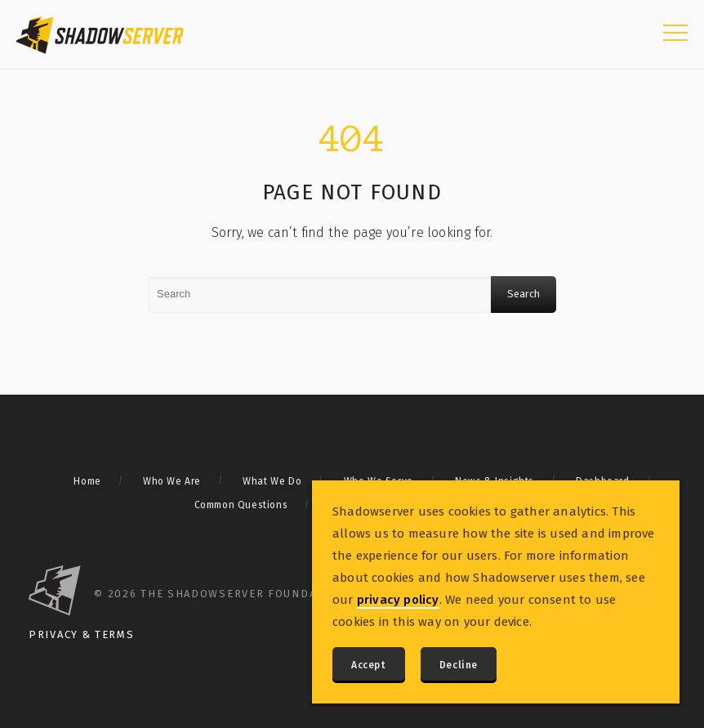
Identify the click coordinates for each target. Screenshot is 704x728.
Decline (459, 665)
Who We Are (172, 481)
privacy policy (398, 600)
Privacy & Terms (82, 634)
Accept (369, 665)
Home (87, 481)
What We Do (272, 481)
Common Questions (241, 505)
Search (524, 294)
